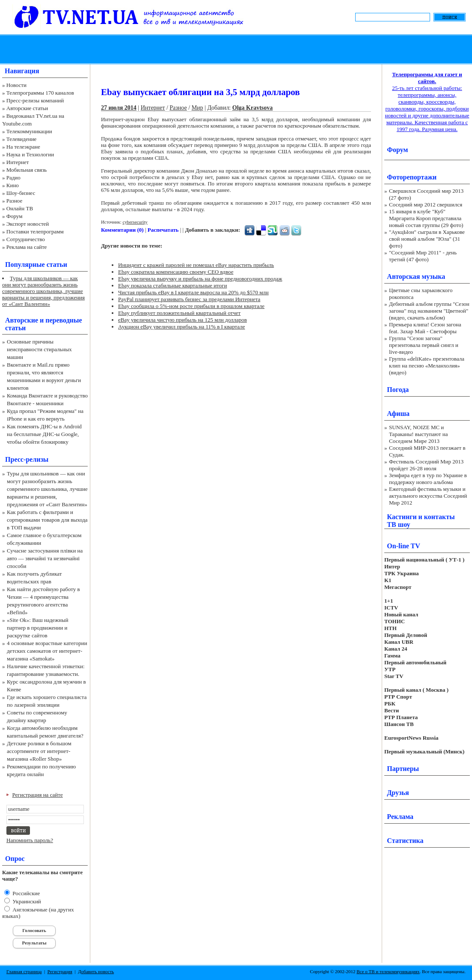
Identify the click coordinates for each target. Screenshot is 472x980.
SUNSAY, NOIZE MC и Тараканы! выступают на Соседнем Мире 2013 (418, 434)
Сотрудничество (26, 239)
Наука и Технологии (30, 154)
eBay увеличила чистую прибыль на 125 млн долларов (183, 320)
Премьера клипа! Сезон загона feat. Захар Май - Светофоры (425, 328)
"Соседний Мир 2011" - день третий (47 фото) (423, 256)
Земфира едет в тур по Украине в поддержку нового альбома (428, 479)
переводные (64, 320)
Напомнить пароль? (30, 840)
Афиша (398, 414)
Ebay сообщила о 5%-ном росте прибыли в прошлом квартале (191, 306)
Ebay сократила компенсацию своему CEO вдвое (176, 272)
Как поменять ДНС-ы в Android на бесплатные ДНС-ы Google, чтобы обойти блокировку (44, 434)
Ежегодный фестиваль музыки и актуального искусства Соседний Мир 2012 (428, 496)
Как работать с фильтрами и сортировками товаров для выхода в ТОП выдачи (47, 520)
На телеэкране (23, 147)
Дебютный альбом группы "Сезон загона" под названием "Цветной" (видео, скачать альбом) (429, 311)
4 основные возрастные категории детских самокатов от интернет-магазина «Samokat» (47, 651)
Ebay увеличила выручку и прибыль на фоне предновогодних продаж (200, 279)
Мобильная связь (27, 170)
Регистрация (60, 971)
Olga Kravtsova (253, 108)
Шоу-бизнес (21, 193)
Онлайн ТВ (20, 208)
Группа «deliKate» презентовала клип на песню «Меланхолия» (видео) (427, 366)
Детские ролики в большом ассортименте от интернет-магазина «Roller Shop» (39, 751)
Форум (15, 216)
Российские (25, 893)
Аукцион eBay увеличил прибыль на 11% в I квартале (181, 327)
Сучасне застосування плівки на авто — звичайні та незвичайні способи (45, 558)
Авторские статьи (27, 108)
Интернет (18, 162)
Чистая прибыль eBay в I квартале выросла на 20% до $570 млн (193, 292)
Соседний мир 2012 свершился (426, 205)
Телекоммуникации (29, 131)
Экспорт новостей (28, 224)
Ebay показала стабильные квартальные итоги (172, 285)
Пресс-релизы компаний (35, 100)
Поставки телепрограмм (35, 232)
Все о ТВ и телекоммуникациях (388, 971)
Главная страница (24, 971)
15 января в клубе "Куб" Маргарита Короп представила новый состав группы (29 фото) (426, 218)
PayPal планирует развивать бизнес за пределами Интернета (189, 299)
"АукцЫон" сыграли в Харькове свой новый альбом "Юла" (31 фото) (427, 239)
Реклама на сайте (27, 247)
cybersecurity (135, 222)
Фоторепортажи (412, 177)
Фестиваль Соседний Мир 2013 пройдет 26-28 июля (426, 465)
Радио (13, 178)
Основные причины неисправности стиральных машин (39, 349)
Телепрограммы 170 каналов (40, 93)
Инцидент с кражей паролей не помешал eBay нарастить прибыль (196, 265)
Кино (13, 185)
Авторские (22, 320)
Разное (15, 201)
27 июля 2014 (119, 108)
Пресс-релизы (27, 459)
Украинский (26, 901)
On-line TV (404, 546)
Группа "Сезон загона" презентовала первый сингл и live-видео (424, 345)
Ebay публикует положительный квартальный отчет (179, 313)
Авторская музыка (416, 276)
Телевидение (22, 139)
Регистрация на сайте (38, 795)
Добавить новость (96, 971)
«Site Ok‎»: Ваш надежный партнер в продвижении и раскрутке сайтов (38, 628)
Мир (197, 108)
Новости (16, 85)
